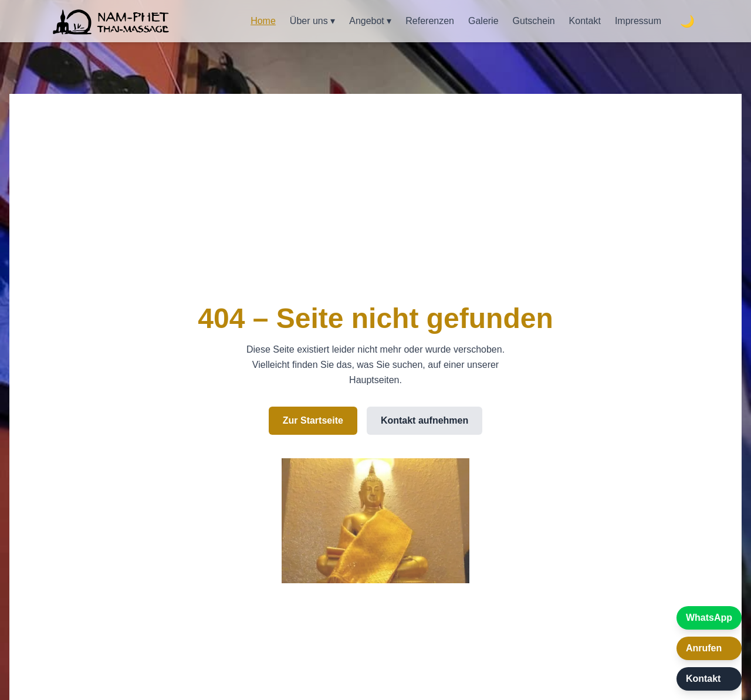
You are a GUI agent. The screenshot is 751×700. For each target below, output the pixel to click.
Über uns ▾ (312, 21)
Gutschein (534, 21)
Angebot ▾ (370, 21)
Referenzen (430, 21)
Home (263, 21)
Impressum (638, 21)
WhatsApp (709, 618)
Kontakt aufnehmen (424, 420)
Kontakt (585, 21)
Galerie (483, 21)
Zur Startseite (313, 420)
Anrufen (704, 648)
